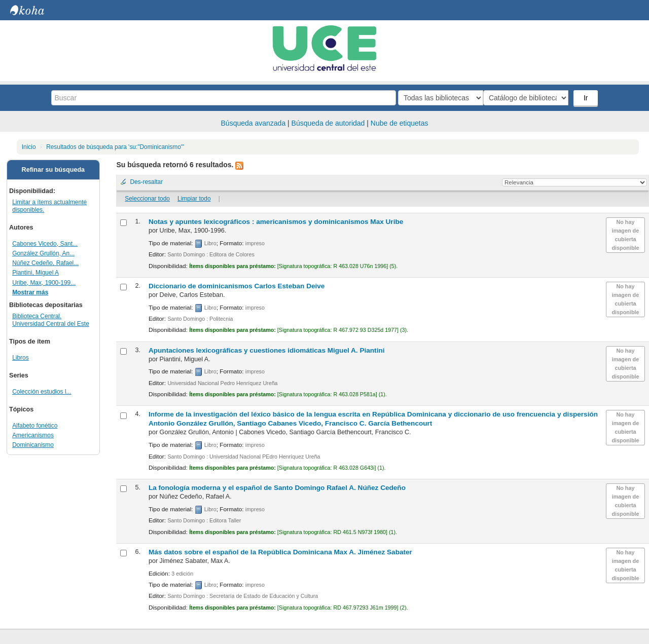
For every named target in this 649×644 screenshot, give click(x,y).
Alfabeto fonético (35, 426)
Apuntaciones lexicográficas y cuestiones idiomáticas (267, 350)
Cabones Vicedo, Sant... (45, 244)
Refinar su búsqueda (53, 170)
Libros (21, 358)
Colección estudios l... (42, 392)
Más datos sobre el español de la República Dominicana (280, 552)
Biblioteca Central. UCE (35, 10)
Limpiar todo (194, 199)
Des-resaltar (146, 182)
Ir (587, 98)
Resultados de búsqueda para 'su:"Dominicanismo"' (115, 147)
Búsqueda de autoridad (328, 123)
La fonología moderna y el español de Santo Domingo (277, 488)
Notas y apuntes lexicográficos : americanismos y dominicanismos (276, 222)
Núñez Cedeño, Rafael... (45, 263)
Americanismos (33, 435)
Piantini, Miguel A (35, 273)
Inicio (29, 147)
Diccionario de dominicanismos (237, 286)
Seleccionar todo (147, 199)
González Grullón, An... (43, 253)
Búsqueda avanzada (254, 123)
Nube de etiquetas (400, 123)
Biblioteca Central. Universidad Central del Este (51, 320)
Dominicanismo (33, 445)
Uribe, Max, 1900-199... (44, 283)
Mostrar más (30, 292)
